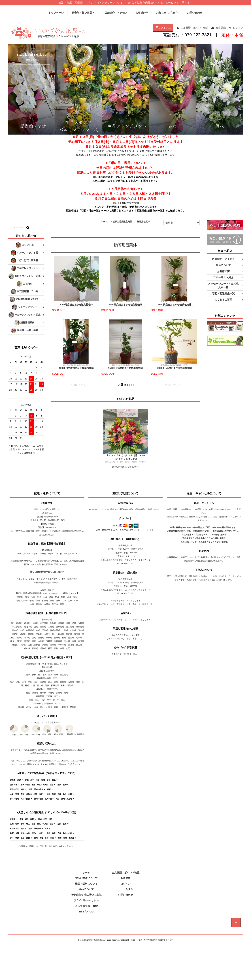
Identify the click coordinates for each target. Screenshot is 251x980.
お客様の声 (142, 13)
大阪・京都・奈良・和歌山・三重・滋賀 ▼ (27, 794)
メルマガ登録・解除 (86, 906)
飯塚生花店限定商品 (122, 222)
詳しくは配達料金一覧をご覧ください (47, 572)
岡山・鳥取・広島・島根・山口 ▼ (60, 794)
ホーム (104, 222)
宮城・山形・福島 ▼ (46, 819)
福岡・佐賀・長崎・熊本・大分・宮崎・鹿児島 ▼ (54, 799)
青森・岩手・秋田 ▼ (28, 819)
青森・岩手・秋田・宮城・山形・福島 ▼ (42, 780)
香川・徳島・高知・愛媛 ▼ (21, 799)
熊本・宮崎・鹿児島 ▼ (67, 838)
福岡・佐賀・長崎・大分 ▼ (45, 838)
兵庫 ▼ (50, 789)
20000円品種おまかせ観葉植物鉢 (175, 368)
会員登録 (221, 28)
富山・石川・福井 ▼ (18, 789)
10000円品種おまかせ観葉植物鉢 (76, 368)
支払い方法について (86, 878)
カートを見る (125, 889)
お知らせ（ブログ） (168, 13)
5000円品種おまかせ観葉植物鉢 (76, 305)
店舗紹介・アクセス (116, 13)
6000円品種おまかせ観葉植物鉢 (126, 305)
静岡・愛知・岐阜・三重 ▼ (40, 829)
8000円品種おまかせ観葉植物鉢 (175, 305)
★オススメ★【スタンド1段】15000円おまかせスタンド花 (125, 457)
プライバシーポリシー (86, 900)
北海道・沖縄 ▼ (17, 780)
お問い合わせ (195, 13)
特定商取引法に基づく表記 (86, 895)
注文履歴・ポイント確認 (194, 28)
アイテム (163, 28)
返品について (86, 889)
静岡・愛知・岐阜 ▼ (37, 789)
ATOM (90, 912)
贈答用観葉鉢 (143, 222)
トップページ (56, 13)
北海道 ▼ (14, 819)
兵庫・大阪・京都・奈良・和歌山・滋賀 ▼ (27, 833)
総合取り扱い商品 (84, 13)
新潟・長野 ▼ (63, 785)
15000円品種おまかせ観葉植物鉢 (125, 368)
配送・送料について (86, 884)
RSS (82, 912)
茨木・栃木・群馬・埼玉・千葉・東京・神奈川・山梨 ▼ (33, 785)
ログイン (238, 28)
